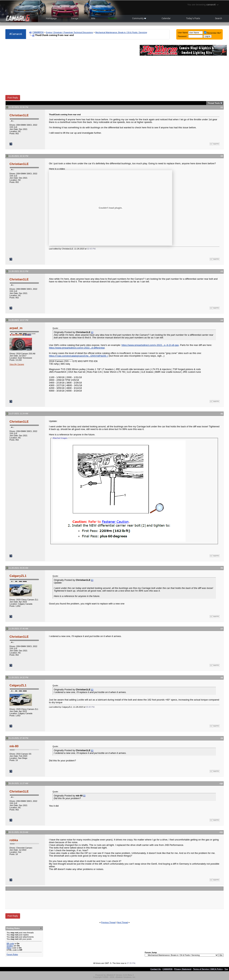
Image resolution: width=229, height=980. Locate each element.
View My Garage (17, 364)
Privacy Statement (183, 969)
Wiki (93, 18)
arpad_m (16, 328)
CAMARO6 (38, 32)
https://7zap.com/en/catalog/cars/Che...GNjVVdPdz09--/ (79, 356)
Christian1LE (19, 115)
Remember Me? (213, 33)
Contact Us (155, 969)
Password (182, 36)
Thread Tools (214, 103)
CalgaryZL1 (18, 576)
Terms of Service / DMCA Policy (208, 969)
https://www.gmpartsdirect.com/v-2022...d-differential (77, 348)
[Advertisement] (71, 67)
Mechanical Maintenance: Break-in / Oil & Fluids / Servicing (121, 32)
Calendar (166, 18)
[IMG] (9, 948)
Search (219, 18)
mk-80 (14, 746)
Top (226, 969)
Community (139, 18)
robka (14, 840)
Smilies (10, 946)
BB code (10, 943)
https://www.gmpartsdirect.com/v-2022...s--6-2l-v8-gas (150, 345)
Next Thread (122, 922)
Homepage (51, 18)
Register (113, 18)
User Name (183, 33)
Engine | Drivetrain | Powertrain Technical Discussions (69, 32)
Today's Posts (193, 18)
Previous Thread (108, 922)
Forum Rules (12, 954)
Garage (75, 18)
